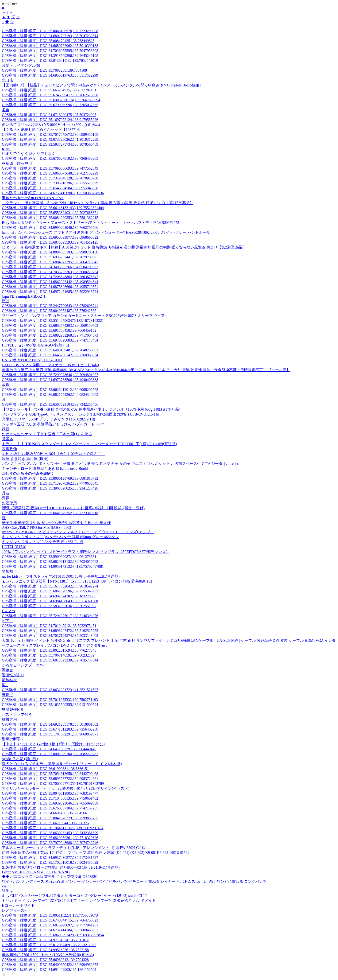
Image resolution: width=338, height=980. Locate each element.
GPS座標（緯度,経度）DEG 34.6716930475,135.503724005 (49, 115)
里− (5, 685)
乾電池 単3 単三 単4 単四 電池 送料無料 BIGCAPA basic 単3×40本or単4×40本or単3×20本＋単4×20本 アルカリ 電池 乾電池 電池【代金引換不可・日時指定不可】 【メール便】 (146, 370)
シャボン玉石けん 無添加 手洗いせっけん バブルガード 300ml (54, 424)
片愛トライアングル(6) (21, 65)
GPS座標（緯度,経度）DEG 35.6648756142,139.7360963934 (50, 355)
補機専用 (9, 719)
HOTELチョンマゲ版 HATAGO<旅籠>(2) (35, 345)
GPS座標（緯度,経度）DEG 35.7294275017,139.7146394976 (50, 616)
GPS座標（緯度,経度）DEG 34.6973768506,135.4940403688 (50, 380)
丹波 (6, 493)
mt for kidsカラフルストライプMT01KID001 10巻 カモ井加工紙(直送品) (61, 576)
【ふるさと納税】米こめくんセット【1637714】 (42, 130)
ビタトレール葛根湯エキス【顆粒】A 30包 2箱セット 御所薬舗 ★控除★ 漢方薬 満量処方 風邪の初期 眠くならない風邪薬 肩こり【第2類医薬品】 (124, 247)
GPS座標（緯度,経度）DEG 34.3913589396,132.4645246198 (50, 56)
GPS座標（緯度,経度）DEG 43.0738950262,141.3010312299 (50, 139)
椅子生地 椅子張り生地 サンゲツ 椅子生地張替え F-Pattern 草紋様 (56, 523)
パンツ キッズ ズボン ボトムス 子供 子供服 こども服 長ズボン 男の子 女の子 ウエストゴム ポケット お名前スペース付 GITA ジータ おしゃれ (120, 464)
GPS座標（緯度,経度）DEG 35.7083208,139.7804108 (44, 70)
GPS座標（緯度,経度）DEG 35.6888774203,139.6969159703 (50, 325)
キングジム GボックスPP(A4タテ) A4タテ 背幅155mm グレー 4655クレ (60, 537)
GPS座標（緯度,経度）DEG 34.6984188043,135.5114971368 (50, 601)
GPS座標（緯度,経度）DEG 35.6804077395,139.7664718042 (50, 262)
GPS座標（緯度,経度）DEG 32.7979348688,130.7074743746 (50, 843)
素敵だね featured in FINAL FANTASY (33, 198)
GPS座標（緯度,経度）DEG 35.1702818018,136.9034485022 (50, 862)
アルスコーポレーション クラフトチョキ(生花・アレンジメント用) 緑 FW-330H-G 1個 (74, 848)
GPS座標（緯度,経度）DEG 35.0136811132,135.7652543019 (50, 60)
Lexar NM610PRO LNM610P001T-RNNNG (36, 872)
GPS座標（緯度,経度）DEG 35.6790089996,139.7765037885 (50, 105)
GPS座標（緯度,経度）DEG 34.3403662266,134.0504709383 (50, 267)
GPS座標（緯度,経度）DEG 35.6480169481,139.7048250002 (50, 350)
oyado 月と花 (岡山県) (20, 759)
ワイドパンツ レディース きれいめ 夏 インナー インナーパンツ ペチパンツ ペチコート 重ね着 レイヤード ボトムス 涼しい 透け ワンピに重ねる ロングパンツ (134, 881)
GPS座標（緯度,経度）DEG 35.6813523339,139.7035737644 (50, 660)
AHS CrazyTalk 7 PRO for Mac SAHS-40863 (36, 527)
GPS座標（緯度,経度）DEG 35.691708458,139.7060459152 (49, 330)
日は (6, 301)
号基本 (8, 439)
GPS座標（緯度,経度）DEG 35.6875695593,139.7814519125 (50, 242)
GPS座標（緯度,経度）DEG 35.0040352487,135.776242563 (49, 311)
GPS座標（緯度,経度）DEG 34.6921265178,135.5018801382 (50, 724)
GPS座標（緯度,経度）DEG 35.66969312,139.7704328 (45, 960)
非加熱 (8, 571)
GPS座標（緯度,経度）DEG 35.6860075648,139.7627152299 (50, 173)
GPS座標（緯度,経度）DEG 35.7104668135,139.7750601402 (50, 798)
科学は (8, 891)
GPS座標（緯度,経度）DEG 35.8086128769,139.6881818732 (50, 478)
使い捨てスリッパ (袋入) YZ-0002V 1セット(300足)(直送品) (51, 125)
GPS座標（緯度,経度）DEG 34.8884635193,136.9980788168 (50, 252)
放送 (6, 385)
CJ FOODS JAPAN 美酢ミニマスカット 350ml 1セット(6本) (50, 365)
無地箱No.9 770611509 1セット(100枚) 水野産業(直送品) (48, 955)
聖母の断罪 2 (13, 739)
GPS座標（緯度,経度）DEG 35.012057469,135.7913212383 (49, 945)
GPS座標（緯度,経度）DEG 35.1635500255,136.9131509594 (50, 705)
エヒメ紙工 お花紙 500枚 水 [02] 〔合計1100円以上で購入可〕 (53, 454)
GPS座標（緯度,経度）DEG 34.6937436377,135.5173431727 (50, 857)
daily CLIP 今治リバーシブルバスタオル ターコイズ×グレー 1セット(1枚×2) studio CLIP (74, 896)
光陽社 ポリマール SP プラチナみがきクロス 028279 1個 (48, 419)
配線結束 (9, 680)
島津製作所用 (13, 710)
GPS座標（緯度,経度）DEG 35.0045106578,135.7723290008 (50, 31)
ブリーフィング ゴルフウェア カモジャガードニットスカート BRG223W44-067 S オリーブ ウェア (83, 316)
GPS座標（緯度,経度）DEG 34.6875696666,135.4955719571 (50, 287)
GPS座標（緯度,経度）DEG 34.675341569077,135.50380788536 (53, 193)
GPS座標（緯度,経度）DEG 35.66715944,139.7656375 (45, 823)
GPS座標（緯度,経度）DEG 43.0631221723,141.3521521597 (50, 690)
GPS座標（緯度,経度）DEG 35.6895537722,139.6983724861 (50, 779)
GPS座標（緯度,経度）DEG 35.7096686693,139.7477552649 (50, 168)
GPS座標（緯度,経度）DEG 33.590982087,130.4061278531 (49, 557)
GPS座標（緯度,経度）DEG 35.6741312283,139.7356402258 (50, 729)
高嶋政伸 (9, 449)
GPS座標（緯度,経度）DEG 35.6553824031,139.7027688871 (50, 213)
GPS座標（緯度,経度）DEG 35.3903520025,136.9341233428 (50, 488)
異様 (6, 498)
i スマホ (8, 611)
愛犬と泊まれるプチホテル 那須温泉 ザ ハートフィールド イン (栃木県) (62, 764)
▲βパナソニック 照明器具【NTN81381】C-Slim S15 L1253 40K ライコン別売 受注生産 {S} (77, 581)
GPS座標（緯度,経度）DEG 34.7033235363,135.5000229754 (50, 272)
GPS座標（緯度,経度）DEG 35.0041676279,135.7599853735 (50, 818)
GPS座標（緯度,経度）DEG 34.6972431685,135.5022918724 (50, 292)
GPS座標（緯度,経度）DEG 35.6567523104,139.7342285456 (50, 404)
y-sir (5, 886)
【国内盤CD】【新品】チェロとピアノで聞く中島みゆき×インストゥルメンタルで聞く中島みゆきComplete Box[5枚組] (101, 85)
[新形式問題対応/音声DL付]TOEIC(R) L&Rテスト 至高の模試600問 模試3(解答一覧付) (73, 508)
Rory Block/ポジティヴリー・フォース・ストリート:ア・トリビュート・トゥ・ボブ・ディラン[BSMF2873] (91, 223)
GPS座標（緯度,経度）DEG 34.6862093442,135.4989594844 (50, 282)
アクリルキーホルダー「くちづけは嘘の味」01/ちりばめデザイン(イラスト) (66, 788)
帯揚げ (8, 695)
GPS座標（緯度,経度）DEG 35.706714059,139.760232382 (48, 655)
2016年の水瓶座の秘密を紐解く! (29, 473)
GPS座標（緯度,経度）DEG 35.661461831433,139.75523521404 (53, 208)
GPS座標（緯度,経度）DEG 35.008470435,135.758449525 (48, 41)
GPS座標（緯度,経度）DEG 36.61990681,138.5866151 (45, 769)
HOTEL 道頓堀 (14, 547)
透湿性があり (13, 675)
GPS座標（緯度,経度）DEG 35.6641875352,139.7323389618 (50, 513)
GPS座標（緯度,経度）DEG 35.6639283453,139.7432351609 (50, 833)
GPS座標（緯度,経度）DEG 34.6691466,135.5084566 (44, 813)
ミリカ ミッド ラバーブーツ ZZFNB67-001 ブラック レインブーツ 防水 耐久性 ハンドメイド (79, 900)
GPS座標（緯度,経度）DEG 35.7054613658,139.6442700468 (50, 774)
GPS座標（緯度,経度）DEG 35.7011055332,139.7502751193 (50, 700)
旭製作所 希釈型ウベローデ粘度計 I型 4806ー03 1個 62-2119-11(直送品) (61, 867)
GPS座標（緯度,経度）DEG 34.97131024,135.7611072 (45, 940)
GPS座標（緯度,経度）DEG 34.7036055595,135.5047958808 (50, 51)
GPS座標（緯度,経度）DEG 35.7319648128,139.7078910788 (50, 178)
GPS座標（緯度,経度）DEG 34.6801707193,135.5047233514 (50, 36)
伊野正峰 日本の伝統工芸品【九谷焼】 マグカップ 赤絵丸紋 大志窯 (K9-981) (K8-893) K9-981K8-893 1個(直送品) (95, 853)
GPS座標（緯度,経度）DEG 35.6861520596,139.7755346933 (50, 591)
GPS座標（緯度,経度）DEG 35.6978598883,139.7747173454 (50, 340)
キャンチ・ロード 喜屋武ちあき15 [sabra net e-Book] (45, 469)
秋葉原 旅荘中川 (17, 163)
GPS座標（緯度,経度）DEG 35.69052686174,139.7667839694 (51, 100)
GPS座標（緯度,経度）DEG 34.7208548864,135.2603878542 (50, 277)
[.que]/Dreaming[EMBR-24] (23, 296)
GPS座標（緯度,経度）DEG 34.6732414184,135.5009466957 (50, 930)
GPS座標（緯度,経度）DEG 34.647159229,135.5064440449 (49, 749)
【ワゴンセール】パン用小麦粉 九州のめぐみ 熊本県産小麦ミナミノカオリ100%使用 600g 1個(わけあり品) (91, 409)
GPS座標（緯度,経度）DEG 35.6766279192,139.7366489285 (50, 158)
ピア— (8, 621)
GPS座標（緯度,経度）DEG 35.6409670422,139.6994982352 (50, 965)
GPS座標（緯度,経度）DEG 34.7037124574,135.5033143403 (50, 636)
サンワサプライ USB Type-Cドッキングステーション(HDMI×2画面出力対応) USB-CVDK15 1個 (81, 414)
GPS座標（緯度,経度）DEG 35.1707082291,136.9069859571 (50, 734)
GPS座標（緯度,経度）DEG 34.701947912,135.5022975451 (49, 626)
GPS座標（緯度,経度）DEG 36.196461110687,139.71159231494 (53, 828)
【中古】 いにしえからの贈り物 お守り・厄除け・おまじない (54, 744)
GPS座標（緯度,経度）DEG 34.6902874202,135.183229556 (49, 596)
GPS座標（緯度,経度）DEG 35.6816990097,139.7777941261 (50, 925)
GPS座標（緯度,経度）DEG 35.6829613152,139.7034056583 (50, 562)
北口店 (8, 80)
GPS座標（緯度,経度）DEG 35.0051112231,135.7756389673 (50, 915)
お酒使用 (9, 503)
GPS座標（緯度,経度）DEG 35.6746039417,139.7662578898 (50, 95)
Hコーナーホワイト (18, 905)
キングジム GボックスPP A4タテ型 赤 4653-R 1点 (43, 542)
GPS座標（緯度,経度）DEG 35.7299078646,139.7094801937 (50, 375)
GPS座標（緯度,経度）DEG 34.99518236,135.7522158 (45, 950)
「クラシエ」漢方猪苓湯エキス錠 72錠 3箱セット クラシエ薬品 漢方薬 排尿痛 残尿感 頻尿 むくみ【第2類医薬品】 (98, 203)
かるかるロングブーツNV (23, 665)
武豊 (6, 429)
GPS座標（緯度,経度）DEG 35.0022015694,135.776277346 (49, 650)
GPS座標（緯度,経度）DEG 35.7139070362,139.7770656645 (50, 483)
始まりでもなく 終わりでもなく (29, 154)
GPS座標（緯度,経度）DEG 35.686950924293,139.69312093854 (53, 935)
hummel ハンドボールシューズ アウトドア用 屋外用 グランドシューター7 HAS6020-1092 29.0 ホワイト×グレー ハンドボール (106, 232)
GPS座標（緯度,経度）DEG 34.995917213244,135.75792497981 (53, 566)
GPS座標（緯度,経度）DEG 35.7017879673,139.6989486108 (50, 134)
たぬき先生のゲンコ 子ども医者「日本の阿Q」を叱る (47, 434)
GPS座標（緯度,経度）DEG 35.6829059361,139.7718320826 (50, 838)
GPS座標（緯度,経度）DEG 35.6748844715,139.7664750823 (50, 920)
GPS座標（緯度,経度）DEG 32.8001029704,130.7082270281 (50, 754)
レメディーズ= (14, 910)
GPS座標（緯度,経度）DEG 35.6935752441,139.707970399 (49, 257)
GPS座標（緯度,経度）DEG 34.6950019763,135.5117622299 (50, 75)
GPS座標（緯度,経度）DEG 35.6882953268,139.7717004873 (50, 335)
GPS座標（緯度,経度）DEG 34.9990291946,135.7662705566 (50, 227)
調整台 (8, 670)
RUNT (7, 149)
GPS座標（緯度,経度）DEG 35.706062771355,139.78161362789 (53, 784)
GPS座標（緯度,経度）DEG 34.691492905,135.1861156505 (49, 970)
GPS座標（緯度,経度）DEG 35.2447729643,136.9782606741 (50, 306)
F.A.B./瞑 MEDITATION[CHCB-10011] (33, 360)
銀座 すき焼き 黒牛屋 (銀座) (25, 459)
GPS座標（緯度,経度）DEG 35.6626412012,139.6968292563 (50, 390)
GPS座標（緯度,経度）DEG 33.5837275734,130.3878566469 (50, 144)
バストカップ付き (17, 714)
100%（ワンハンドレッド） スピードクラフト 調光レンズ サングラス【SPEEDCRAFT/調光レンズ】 (86, 552)
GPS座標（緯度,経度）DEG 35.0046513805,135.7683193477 (50, 793)
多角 (6, 110)
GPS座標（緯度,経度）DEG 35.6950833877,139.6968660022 (50, 237)
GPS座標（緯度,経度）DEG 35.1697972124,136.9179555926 (50, 120)
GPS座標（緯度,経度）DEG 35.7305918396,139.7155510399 (50, 183)
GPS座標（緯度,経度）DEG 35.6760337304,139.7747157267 (50, 808)
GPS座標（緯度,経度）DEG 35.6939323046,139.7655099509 (50, 803)
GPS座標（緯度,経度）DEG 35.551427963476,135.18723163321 (53, 321)
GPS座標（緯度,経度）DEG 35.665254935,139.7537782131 (49, 90)
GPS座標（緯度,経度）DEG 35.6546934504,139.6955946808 (50, 188)
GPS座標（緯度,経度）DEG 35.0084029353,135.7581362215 (50, 218)
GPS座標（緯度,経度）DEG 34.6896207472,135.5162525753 (50, 631)
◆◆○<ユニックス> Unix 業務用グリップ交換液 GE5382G (50, 877)
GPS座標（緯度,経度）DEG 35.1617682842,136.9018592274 (50, 586)
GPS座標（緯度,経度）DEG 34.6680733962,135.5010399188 (50, 46)
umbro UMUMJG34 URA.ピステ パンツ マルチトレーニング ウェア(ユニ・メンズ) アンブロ (78, 532)
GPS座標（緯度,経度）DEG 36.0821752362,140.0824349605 (50, 395)
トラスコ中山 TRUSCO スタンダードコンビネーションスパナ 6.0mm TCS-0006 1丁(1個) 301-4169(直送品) (89, 444)
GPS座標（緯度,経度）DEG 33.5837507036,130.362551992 (49, 606)
